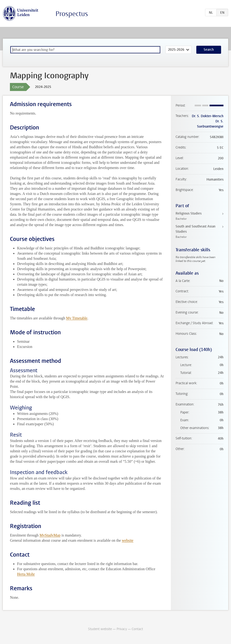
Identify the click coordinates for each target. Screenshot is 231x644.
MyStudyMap (50, 535)
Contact (137, 629)
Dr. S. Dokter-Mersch (208, 116)
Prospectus (72, 14)
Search (209, 50)
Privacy (122, 629)
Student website (100, 629)
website (128, 540)
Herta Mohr (26, 574)
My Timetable (77, 318)
